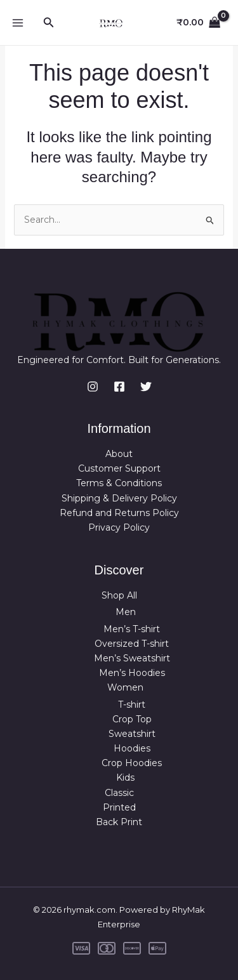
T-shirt (132, 705)
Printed (119, 807)
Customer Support (119, 468)
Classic (119, 793)
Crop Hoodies (132, 763)
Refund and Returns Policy (119, 513)
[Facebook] (119, 387)
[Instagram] (93, 387)
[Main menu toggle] (18, 23)
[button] (49, 23)
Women (125, 687)
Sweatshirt (132, 734)
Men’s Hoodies (132, 673)
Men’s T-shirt (132, 629)
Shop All (119, 595)
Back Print (119, 822)
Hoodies (132, 748)
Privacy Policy (119, 527)
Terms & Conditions (119, 483)
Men (126, 612)
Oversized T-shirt (132, 644)
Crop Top (132, 719)
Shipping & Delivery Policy (119, 498)
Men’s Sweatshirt (132, 658)
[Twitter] (146, 387)
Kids (125, 778)
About (119, 454)
